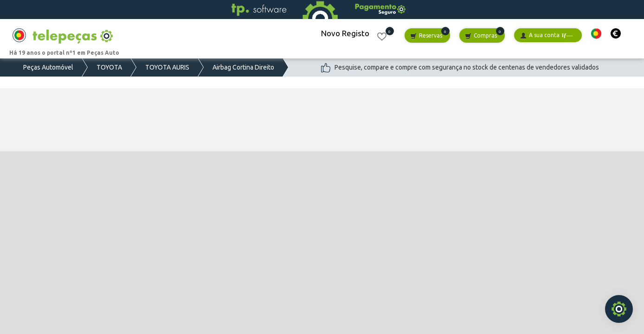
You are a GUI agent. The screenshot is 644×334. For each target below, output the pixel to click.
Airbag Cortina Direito (243, 67)
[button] (596, 34)
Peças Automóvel (48, 67)
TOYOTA (109, 67)
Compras (481, 36)
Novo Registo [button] (345, 33)
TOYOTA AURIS (167, 67)
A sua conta (546, 35)
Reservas (426, 36)
